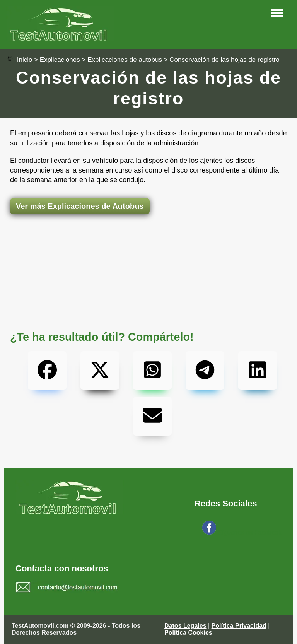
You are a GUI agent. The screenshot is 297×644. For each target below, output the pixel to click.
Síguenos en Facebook (250, 532)
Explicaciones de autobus (125, 60)
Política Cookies (188, 633)
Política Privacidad (239, 626)
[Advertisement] (148, 245)
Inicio (19, 60)
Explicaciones (60, 60)
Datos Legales (185, 626)
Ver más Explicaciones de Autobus (80, 206)
